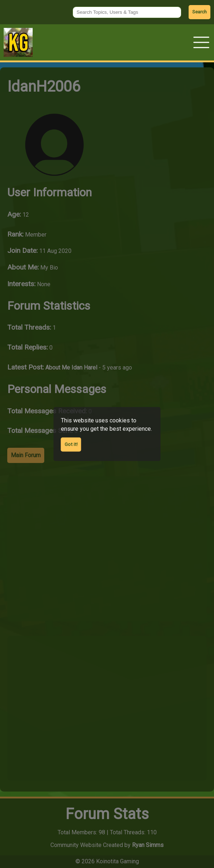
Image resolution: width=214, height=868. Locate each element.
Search (199, 12)
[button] (201, 42)
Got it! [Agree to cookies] (71, 444)
